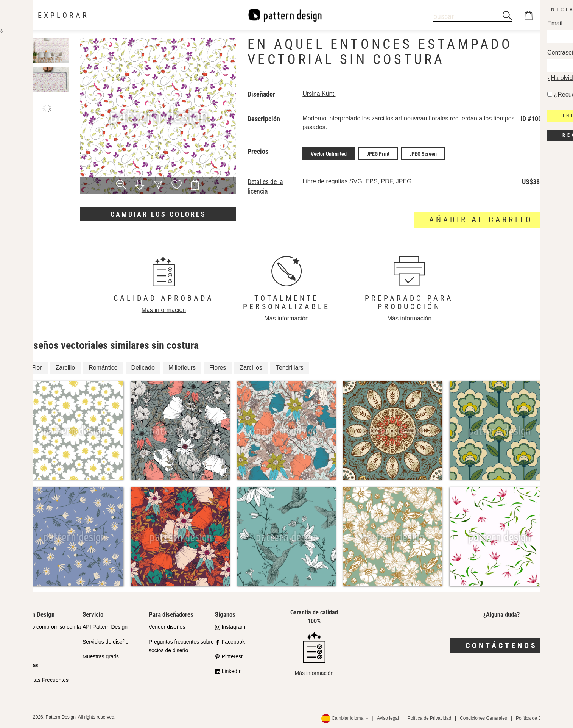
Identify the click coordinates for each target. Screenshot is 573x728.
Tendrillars (290, 366)
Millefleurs (182, 366)
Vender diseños (167, 626)
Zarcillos (251, 366)
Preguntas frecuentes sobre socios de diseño (181, 645)
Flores (218, 366)
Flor (37, 366)
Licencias (27, 664)
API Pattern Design (105, 626)
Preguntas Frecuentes (42, 678)
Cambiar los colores (158, 214)
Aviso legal (388, 717)
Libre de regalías (325, 180)
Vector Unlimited (329, 153)
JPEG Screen (423, 153)
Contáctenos (501, 644)
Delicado (143, 366)
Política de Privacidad (429, 717)
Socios (24, 649)
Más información (164, 309)
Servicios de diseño (105, 641)
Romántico (103, 366)
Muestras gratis (101, 655)
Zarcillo (65, 366)
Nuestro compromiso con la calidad (48, 630)
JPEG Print (378, 153)
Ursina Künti (319, 94)
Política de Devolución (538, 717)
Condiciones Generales (483, 717)
